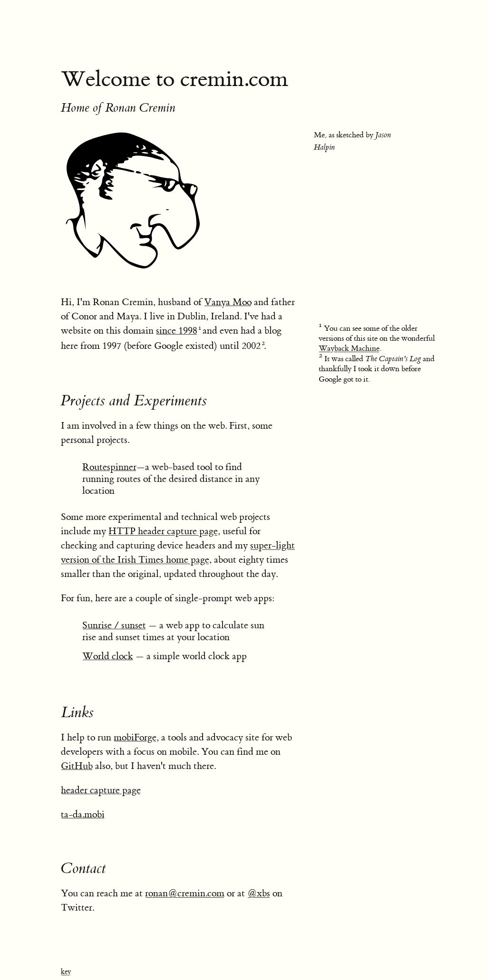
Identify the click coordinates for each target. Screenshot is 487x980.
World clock (108, 656)
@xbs (259, 893)
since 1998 (177, 331)
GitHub (77, 766)
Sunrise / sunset (114, 625)
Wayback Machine (349, 348)
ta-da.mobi (83, 814)
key (66, 972)
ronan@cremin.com (185, 893)
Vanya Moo (228, 302)
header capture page (101, 790)
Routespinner (109, 467)
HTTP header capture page (163, 531)
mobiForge (135, 737)
